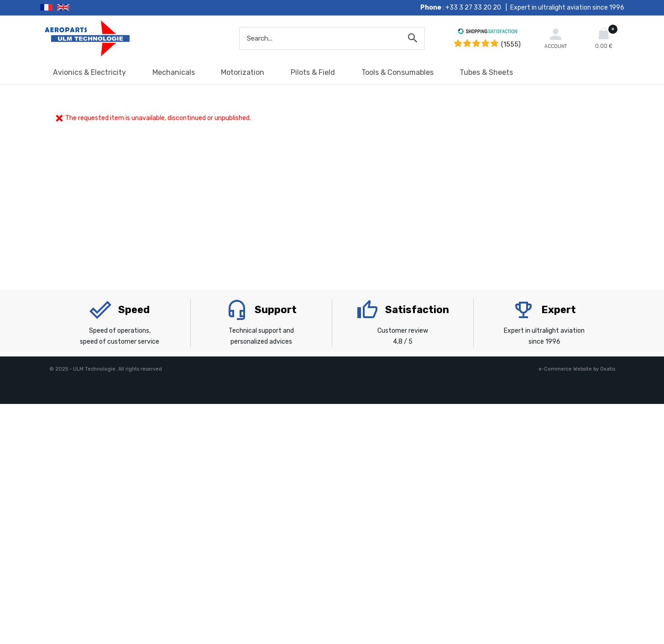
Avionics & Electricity (89, 72)
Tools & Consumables (397, 72)
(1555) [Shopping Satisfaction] (511, 45)
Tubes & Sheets (486, 72)
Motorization (243, 72)
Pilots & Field (313, 72)
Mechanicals (174, 72)
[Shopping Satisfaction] (487, 33)
